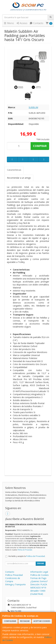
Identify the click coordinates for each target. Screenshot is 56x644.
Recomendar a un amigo (19, 178)
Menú (9, 23)
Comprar (40, 146)
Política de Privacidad (25, 550)
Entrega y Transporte (15, 584)
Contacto (36, 23)
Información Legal (39, 572)
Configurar (10, 621)
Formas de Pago (38, 578)
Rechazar (25, 621)
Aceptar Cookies (42, 621)
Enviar (41, 563)
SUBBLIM (33, 107)
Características (14, 170)
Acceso (22, 23)
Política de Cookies (39, 575)
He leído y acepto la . (27, 556)
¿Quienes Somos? (39, 581)
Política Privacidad (14, 575)
